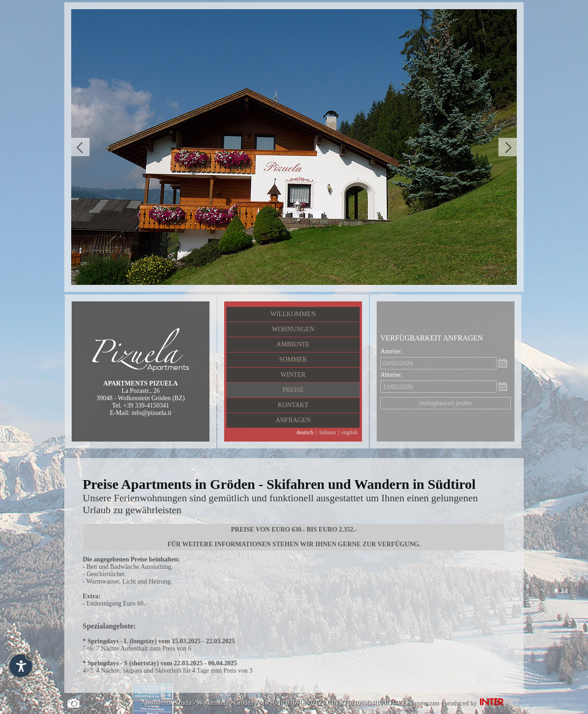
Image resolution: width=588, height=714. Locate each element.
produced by (484, 703)
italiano (328, 432)
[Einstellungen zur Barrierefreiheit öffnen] (21, 666)
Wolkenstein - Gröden (225, 703)
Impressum (424, 703)
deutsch (305, 432)
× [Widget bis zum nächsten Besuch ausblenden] (30, 656)
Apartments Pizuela (166, 703)
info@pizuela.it (151, 413)
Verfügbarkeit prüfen (445, 403)
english (349, 432)
